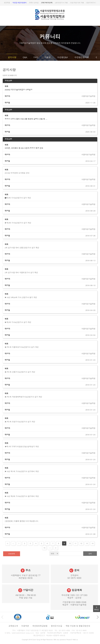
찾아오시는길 (56, 626)
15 (44, 548)
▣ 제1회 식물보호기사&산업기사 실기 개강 (22, 347)
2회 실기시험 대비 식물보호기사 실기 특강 (21, 272)
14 (93, 543)
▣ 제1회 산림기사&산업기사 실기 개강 (20, 372)
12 (81, 543)
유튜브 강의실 (58, 3)
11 (75, 543)
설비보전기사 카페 (86, 3)
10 (70, 543)
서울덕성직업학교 (12, 3)
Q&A (25, 57)
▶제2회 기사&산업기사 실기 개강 (18, 322)
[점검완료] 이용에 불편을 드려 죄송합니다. (22, 521)
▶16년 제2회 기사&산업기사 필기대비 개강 (22, 496)
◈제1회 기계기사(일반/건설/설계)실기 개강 (22, 446)
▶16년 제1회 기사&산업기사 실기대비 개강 (22, 471)
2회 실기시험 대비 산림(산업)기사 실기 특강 (22, 248)
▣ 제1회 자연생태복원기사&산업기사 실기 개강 (23, 397)
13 (87, 543)
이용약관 (25, 626)
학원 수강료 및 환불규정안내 (78, 626)
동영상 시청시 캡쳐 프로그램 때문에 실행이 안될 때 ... (26, 119)
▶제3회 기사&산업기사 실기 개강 (18, 223)
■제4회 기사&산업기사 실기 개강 (18, 198)
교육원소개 (13, 626)
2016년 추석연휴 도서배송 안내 (17, 173)
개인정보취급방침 (40, 626)
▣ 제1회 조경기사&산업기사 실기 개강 (20, 422)
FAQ (36, 57)
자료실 (47, 57)
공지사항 (12, 57)
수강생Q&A (63, 57)
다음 (97, 3)
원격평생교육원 (28, 3)
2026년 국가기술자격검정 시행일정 (18, 90)
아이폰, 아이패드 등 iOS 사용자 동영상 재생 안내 (24, 148)
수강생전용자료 (82, 57)
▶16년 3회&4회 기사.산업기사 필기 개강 (21, 297)
